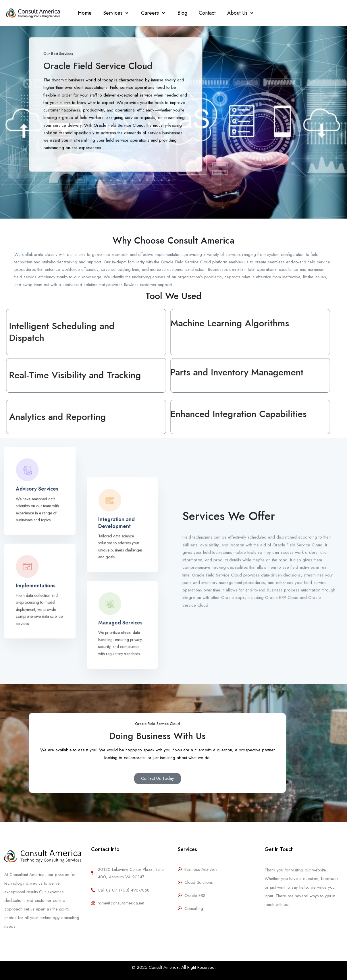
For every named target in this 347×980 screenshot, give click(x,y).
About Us (241, 13)
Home (85, 13)
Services (116, 13)
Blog (182, 13)
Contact (207, 13)
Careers (154, 13)
